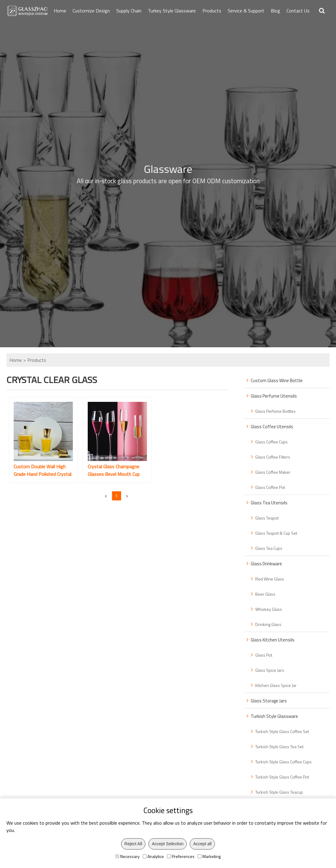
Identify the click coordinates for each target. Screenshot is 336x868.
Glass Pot (264, 655)
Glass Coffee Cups (272, 442)
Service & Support (246, 11)
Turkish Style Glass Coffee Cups (283, 762)
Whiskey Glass (269, 609)
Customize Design (91, 11)
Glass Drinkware (266, 564)
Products (212, 11)
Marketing (209, 856)
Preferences (181, 856)
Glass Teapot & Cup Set (276, 533)
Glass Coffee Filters (273, 457)
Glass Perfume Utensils (274, 396)
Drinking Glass (268, 624)
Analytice (153, 856)
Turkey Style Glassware (172, 11)
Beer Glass (265, 594)
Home (60, 11)
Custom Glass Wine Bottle (277, 380)
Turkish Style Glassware (274, 716)
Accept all (202, 844)
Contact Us (298, 11)
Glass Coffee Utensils (272, 427)
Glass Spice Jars (270, 670)
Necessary (127, 856)
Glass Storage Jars (269, 701)
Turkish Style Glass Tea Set (279, 747)
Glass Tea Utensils (269, 503)
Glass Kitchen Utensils (273, 640)
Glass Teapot (267, 518)
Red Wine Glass (270, 579)
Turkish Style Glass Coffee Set (282, 731)
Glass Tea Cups (269, 548)
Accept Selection (168, 844)
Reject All (133, 844)
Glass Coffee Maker (273, 472)
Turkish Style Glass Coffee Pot (282, 777)
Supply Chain (129, 11)
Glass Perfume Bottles (275, 411)
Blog (275, 11)
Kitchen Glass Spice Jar (276, 685)
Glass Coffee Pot (270, 487)
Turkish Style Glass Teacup (279, 792)
